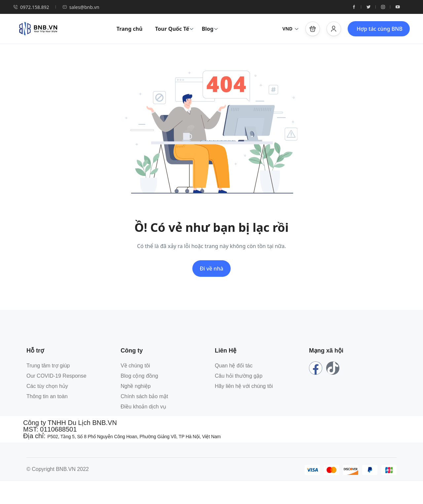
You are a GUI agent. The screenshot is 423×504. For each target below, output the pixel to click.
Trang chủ (129, 29)
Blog (210, 29)
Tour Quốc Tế (174, 29)
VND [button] (290, 29)
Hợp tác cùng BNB (380, 29)
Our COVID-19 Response (56, 376)
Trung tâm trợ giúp (48, 366)
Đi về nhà (211, 269)
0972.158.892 (31, 7)
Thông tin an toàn (47, 396)
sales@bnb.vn (81, 7)
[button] (313, 29)
